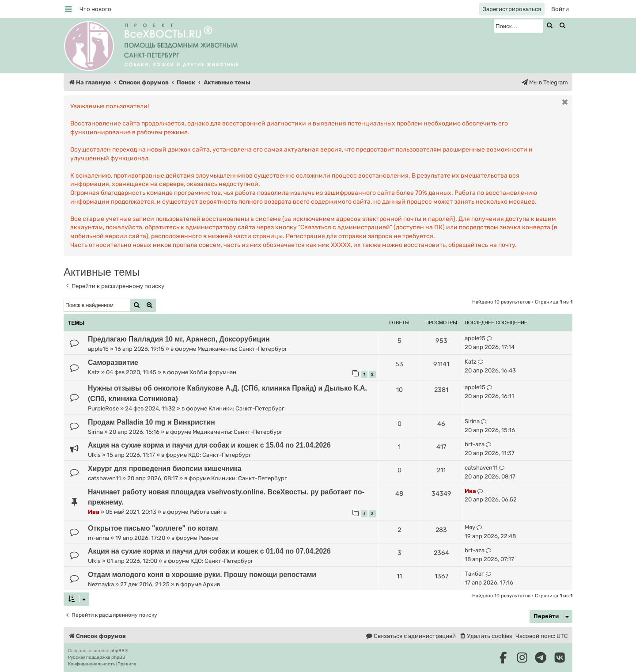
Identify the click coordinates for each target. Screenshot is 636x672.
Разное (208, 538)
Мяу (470, 527)
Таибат (475, 574)
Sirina (95, 432)
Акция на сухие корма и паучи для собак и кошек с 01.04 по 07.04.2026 (209, 551)
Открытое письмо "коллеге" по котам (153, 528)
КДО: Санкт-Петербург (220, 455)
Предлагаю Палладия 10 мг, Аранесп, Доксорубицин (179, 339)
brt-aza (475, 444)
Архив (211, 584)
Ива (94, 512)
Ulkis (94, 455)
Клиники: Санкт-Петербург (246, 408)
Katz (94, 372)
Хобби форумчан (213, 372)
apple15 (98, 349)
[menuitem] (95, 9)
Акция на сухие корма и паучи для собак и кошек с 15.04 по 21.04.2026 (209, 445)
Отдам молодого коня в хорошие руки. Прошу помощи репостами (202, 575)
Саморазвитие (113, 363)
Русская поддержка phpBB (97, 657)
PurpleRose (103, 408)
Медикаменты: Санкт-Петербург (242, 349)
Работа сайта (208, 512)
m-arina (98, 538)
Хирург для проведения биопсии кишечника (165, 469)
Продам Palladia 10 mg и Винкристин (151, 422)
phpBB (117, 651)
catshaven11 (104, 478)
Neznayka (101, 584)
